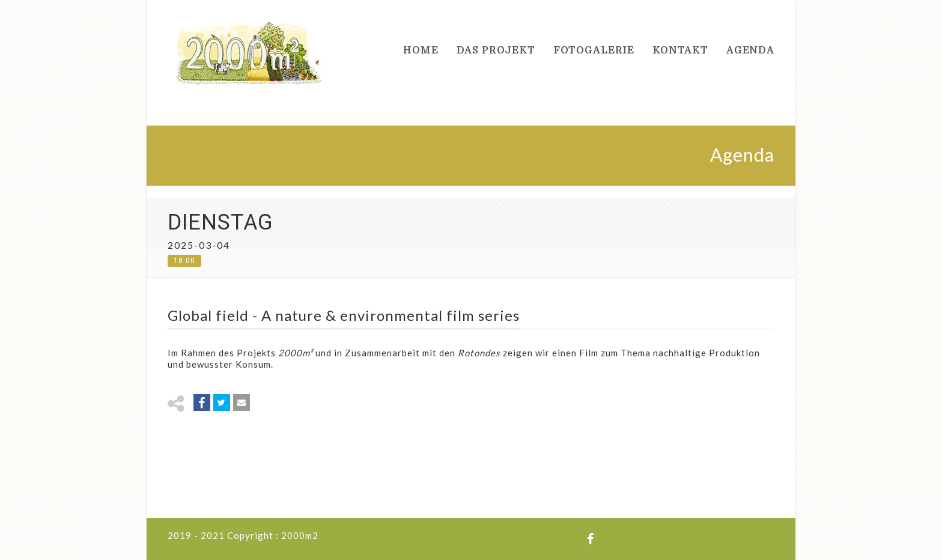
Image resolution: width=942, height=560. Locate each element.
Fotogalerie (594, 50)
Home (421, 50)
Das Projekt (496, 50)
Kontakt (680, 50)
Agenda (750, 50)
